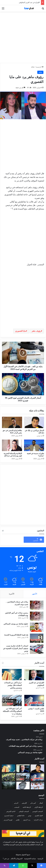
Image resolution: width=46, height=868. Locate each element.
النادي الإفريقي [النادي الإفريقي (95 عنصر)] (11, 811)
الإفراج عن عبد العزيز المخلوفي (29, 2)
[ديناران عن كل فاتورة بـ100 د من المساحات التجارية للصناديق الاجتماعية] (23, 785)
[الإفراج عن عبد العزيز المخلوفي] (34, 675)
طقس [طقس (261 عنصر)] (18, 820)
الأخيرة (12, 594)
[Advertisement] (23, 37)
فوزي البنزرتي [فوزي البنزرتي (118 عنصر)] (8, 820)
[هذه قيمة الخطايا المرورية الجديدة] (37, 638)
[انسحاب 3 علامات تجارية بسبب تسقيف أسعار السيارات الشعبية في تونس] (37, 649)
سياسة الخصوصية (30, 859)
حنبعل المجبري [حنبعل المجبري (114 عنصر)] (9, 816)
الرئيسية (40, 67)
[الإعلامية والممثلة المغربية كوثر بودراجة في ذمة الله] (12, 445)
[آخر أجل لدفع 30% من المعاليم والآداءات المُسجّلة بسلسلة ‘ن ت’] (12, 700)
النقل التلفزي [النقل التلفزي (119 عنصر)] (39, 816)
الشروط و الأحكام (17, 859)
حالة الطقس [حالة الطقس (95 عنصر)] (21, 816)
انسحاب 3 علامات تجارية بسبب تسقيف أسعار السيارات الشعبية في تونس (16, 648)
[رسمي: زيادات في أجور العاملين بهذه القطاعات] (37, 616)
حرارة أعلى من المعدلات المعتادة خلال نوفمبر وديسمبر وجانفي (13, 685)
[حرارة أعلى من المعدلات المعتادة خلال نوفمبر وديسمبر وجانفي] (12, 675)
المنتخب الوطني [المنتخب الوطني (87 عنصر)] (24, 811)
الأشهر (35, 594)
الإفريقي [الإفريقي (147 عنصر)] (24, 803)
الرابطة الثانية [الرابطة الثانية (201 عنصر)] (27, 807)
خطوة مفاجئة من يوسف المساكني (16, 624)
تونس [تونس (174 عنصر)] (30, 816)
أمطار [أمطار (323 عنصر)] (41, 803)
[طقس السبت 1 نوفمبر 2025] (34, 700)
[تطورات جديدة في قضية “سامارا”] (34, 445)
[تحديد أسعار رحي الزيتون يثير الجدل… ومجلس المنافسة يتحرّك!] (9, 777)
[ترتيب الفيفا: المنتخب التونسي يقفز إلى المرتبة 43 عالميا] (37, 785)
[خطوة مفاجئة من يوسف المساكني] (37, 627)
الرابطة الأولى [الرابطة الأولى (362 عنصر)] (39, 807)
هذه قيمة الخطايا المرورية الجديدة (16, 635)
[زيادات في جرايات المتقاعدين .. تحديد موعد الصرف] (37, 605)
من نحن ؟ (6, 859)
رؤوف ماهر (36, 331)
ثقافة (33, 67)
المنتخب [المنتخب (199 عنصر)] (17, 807)
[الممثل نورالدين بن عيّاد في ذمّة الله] (34, 422)
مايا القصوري (21, 331)
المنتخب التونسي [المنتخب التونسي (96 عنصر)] (38, 811)
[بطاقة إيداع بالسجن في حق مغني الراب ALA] (12, 422)
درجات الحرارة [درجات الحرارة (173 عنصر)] (38, 820)
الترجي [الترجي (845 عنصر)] (16, 803)
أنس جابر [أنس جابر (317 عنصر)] (33, 803)
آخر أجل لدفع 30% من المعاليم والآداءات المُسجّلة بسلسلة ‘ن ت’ (12, 711)
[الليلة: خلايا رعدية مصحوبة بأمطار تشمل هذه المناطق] (9, 785)
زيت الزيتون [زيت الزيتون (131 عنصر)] (27, 820)
